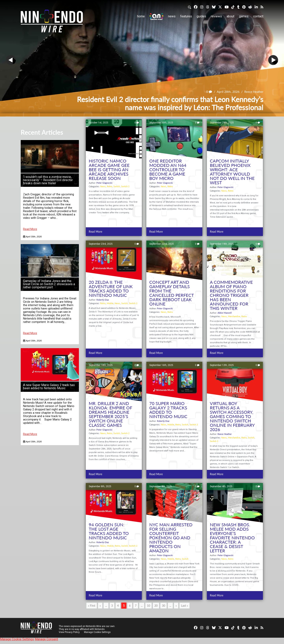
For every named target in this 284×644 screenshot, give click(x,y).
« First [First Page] (92, 606)
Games (244, 16)
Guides (201, 16)
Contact (258, 16)
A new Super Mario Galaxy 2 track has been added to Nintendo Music (49, 387)
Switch (117, 186)
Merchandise (234, 316)
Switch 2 (125, 186)
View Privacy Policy (69, 632)
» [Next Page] (176, 606)
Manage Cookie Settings (98, 632)
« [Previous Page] (100, 606)
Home (141, 16)
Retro (110, 186)
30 (163, 606)
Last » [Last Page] (185, 606)
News (172, 16)
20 (156, 606)
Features (186, 16)
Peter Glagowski (104, 183)
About (230, 16)
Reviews (216, 16)
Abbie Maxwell (225, 313)
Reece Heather (253, 92)
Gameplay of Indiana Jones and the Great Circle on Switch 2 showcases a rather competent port (49, 284)
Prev (11, 60)
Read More (30, 229)
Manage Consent (46, 639)
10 (149, 606)
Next (273, 60)
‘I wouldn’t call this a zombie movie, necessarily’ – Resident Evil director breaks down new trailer (48, 180)
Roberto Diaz (103, 300)
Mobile (110, 303)
